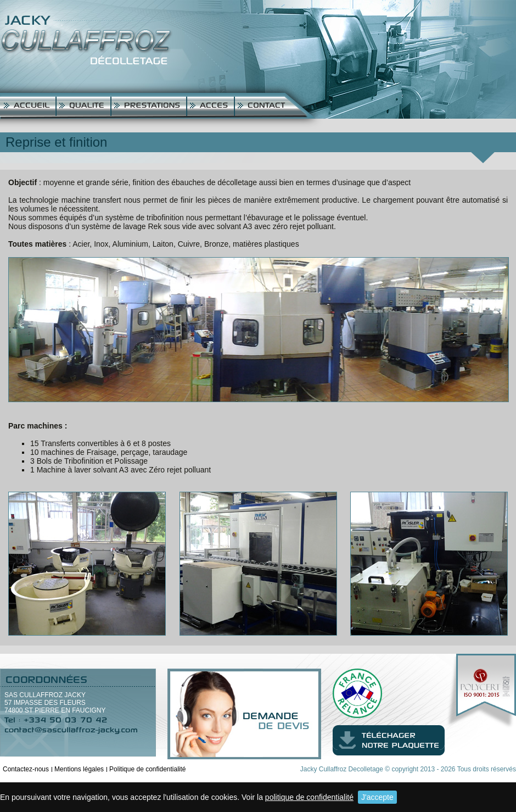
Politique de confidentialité (147, 769)
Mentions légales (79, 769)
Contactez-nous (26, 769)
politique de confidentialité (309, 797)
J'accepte (377, 797)
